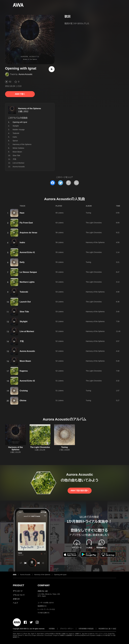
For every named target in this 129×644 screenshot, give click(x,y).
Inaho (15, 137)
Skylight (16, 126)
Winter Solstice (18, 148)
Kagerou (24, 371)
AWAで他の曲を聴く (80, 491)
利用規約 (52, 629)
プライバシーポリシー (67, 629)
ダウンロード (18, 591)
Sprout (15, 141)
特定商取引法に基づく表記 (107, 629)
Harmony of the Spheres (30, 108)
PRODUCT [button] (19, 585)
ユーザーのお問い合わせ (46, 603)
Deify (22, 262)
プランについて (19, 595)
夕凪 (14, 159)
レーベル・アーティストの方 (46, 609)
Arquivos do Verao (28, 233)
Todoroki (16, 133)
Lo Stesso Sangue (28, 272)
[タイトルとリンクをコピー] (68, 183)
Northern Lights (27, 282)
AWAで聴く (20, 94)
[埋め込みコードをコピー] (76, 183)
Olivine (23, 401)
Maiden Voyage (19, 130)
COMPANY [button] (44, 585)
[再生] (52, 69)
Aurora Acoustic (26, 74)
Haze (22, 213)
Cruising (24, 391)
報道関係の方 (42, 606)
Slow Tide (16, 155)
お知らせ (16, 599)
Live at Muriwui (18, 163)
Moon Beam (17, 152)
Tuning (88, 213)
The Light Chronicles (94, 223)
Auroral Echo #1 (27, 252)
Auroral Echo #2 (27, 381)
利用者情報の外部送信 (86, 629)
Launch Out (25, 302)
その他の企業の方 (44, 613)
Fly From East (26, 223)
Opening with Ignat (60, 575)
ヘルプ (15, 603)
